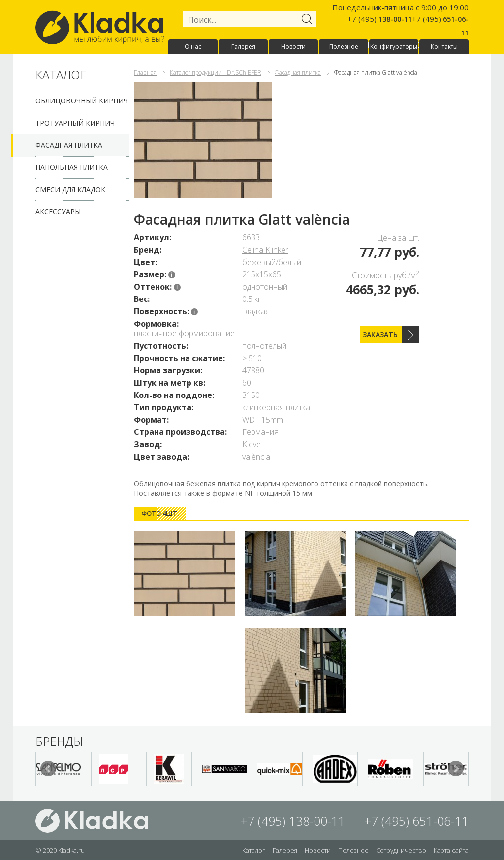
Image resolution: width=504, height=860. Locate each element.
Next (456, 769)
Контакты (444, 47)
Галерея (243, 47)
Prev (48, 769)
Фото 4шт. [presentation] (160, 513)
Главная (145, 73)
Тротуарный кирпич (75, 123)
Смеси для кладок (70, 189)
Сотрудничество (401, 850)
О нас (193, 47)
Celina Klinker (265, 250)
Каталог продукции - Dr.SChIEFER (216, 73)
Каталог (254, 850)
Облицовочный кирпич (82, 101)
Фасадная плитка (69, 145)
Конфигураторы (394, 47)
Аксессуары (58, 212)
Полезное (344, 47)
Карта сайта (451, 850)
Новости (293, 47)
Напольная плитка (72, 167)
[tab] (160, 513)
